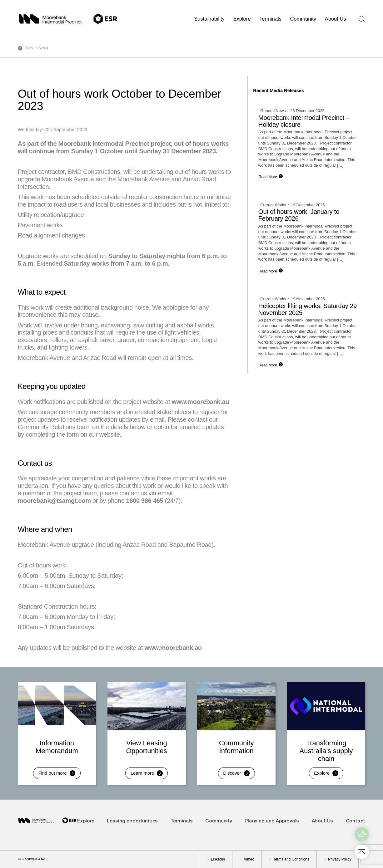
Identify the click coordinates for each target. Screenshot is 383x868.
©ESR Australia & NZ (31, 859)
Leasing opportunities (132, 821)
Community (303, 19)
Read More (268, 177)
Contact (356, 821)
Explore (242, 19)
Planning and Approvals (272, 821)
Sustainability (209, 19)
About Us (336, 19)
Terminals (270, 19)
